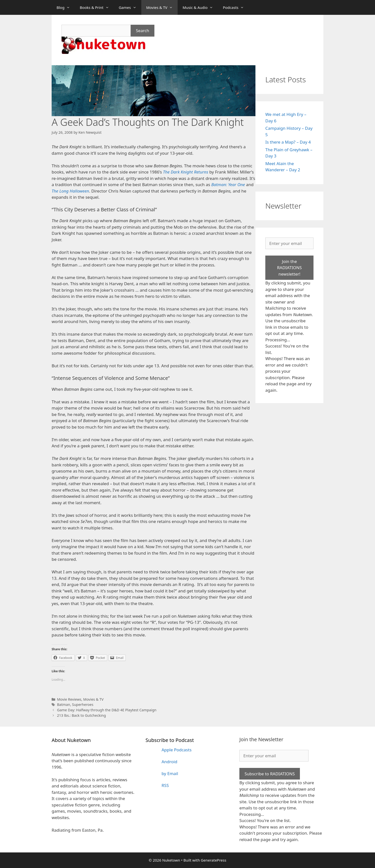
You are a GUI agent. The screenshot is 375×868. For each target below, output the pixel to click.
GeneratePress (214, 860)
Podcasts (236, 7)
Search (143, 31)
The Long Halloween (70, 191)
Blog (66, 7)
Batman (64, 705)
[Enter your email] (289, 243)
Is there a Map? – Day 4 (288, 142)
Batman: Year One (228, 184)
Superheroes (83, 705)
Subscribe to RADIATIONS (270, 774)
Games (130, 7)
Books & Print (97, 7)
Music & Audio (200, 7)
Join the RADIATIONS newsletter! (289, 268)
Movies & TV (162, 7)
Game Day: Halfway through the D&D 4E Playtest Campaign (107, 710)
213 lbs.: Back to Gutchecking (82, 715)
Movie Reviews (69, 699)
